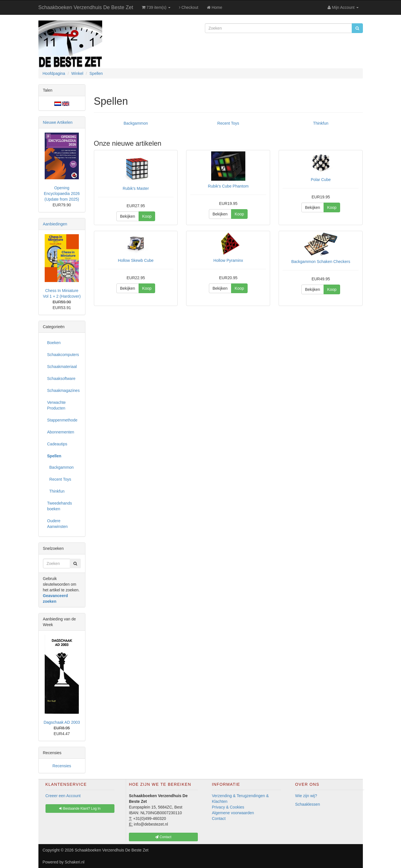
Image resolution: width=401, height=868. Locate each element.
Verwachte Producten (56, 405)
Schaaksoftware (61, 379)
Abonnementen (61, 432)
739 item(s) (156, 7)
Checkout (189, 7)
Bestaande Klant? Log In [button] (80, 809)
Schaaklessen (308, 804)
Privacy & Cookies (228, 807)
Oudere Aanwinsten (57, 524)
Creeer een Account (63, 796)
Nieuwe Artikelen (58, 122)
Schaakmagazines (63, 390)
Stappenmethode (62, 420)
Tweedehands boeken (60, 506)
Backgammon (136, 123)
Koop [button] (147, 216)
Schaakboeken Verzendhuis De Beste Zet (86, 7)
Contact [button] (163, 837)
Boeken (54, 343)
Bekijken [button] (128, 216)
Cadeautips (57, 444)
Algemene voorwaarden (233, 813)
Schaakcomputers (63, 355)
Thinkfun (321, 123)
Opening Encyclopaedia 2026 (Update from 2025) (62, 194)
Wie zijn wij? (306, 796)
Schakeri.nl (74, 862)
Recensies (62, 766)
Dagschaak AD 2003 (62, 722)
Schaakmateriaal (62, 367)
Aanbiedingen (55, 224)
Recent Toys (228, 123)
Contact (219, 818)
